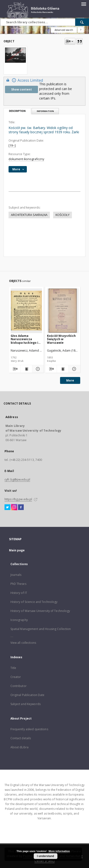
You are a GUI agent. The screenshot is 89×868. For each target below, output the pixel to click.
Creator (16, 677)
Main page (17, 550)
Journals (16, 575)
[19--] (12, 145)
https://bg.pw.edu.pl (18, 499)
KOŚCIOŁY (63, 215)
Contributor (19, 686)
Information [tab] (45, 111)
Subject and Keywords (26, 704)
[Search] (82, 22)
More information (59, 851)
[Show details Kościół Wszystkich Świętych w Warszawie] (74, 369)
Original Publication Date (28, 695)
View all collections (23, 643)
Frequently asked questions (29, 729)
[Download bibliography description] (14, 369)
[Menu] (84, 4)
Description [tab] (17, 111)
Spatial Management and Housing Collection (41, 629)
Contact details (21, 738)
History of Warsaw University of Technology (40, 611)
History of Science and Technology (34, 602)
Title (13, 668)
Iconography (19, 620)
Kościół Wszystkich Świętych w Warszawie (61, 339)
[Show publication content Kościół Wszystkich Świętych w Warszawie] (63, 369)
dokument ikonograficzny (26, 159)
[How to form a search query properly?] (81, 30)
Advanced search (64, 30)
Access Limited (24, 80)
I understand (46, 856)
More (70, 380)
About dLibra (19, 747)
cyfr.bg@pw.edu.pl (17, 479)
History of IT (19, 593)
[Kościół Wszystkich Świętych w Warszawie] (63, 311)
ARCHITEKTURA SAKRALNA (29, 215)
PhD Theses (18, 584)
